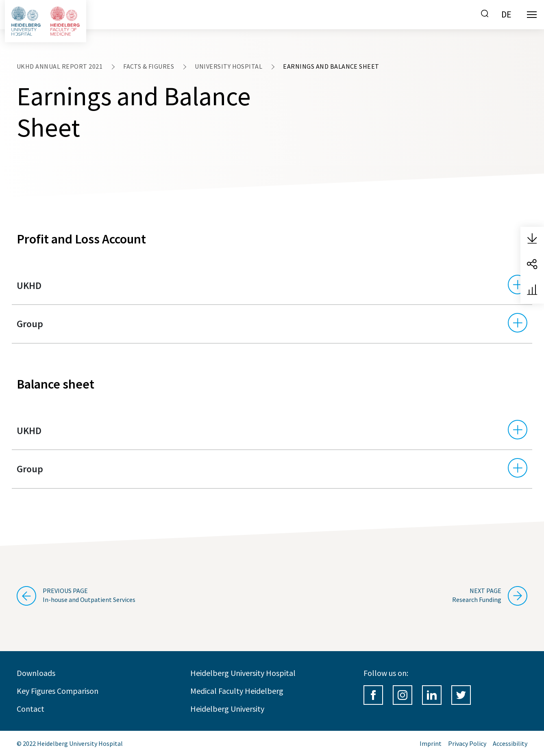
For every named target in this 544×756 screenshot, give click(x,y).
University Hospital (228, 66)
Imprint (431, 743)
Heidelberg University (227, 709)
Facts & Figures (149, 66)
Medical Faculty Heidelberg (237, 691)
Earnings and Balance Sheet (331, 66)
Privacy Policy (467, 743)
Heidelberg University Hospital (243, 673)
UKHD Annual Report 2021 (60, 66)
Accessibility (510, 743)
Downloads (36, 673)
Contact (30, 709)
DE (506, 14)
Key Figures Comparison (58, 691)
